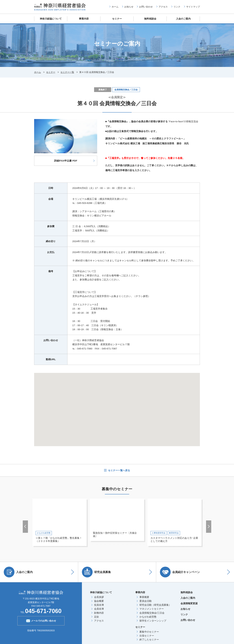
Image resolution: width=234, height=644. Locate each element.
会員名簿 (99, 609)
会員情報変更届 (189, 603)
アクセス (163, 7)
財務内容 (99, 613)
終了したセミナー (149, 639)
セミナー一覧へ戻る (119, 470)
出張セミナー (147, 635)
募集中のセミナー (149, 632)
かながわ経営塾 (148, 617)
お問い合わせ (146, 7)
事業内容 (84, 19)
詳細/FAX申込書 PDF (66, 160)
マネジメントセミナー (152, 609)
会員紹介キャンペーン (180, 572)
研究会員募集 (97, 572)
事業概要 (144, 597)
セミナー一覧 (67, 72)
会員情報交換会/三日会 (152, 613)
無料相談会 (150, 19)
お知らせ (129, 7)
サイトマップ (193, 7)
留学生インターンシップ (153, 620)
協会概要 (99, 601)
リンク (177, 7)
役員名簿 (99, 605)
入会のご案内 (183, 19)
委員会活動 (146, 601)
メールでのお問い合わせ (41, 620)
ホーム (115, 7)
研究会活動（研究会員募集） (155, 605)
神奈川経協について (51, 19)
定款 (97, 617)
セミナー (117, 19)
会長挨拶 (99, 597)
